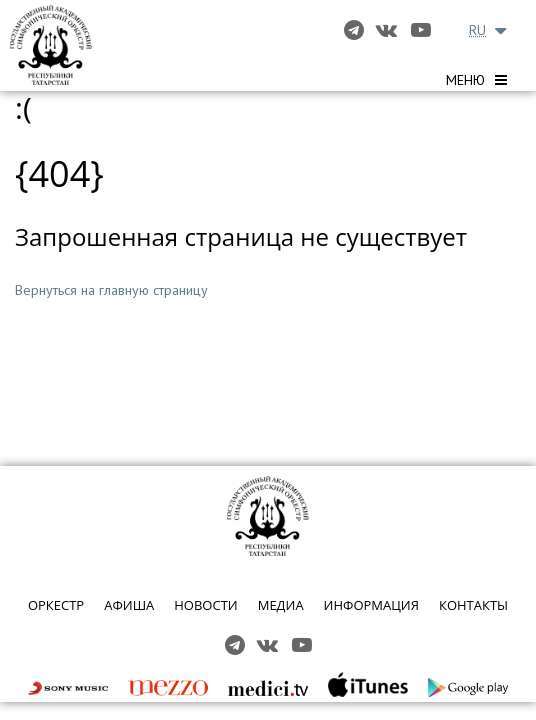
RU (477, 30)
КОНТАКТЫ (473, 605)
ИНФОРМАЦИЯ (371, 605)
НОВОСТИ (205, 605)
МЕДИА (281, 605)
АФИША (129, 605)
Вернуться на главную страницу (111, 290)
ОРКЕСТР (56, 605)
